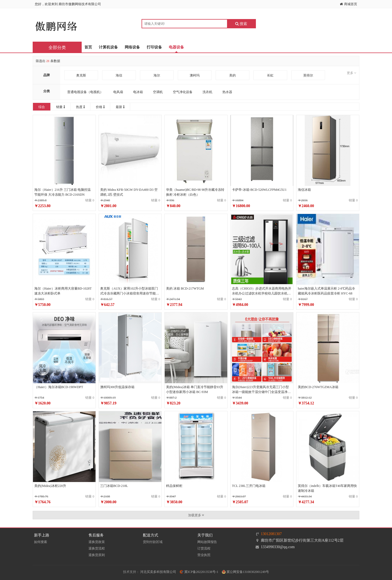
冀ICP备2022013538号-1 (199, 572)
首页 (88, 47)
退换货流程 (97, 548)
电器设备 (176, 47)
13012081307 (271, 534)
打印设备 (154, 47)
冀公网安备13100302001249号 (245, 572)
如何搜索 (41, 542)
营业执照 (204, 555)
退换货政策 (97, 542)
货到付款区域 (153, 542)
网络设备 (132, 47)
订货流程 (204, 548)
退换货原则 (97, 555)
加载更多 (196, 515)
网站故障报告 (207, 542)
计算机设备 (108, 47)
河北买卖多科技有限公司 (158, 572)
